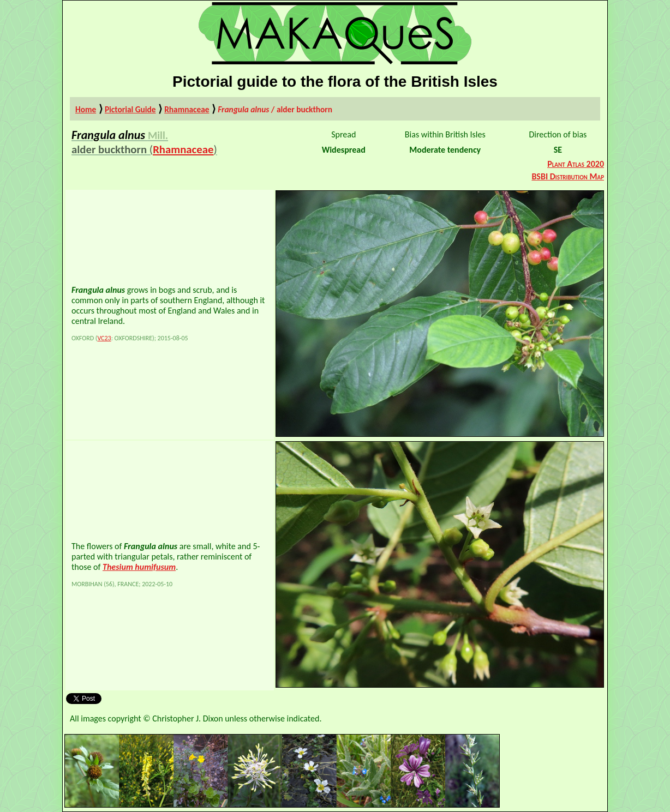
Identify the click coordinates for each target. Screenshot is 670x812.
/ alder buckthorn (275, 109)
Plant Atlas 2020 (576, 164)
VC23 (104, 338)
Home (86, 109)
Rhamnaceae (187, 109)
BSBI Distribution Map (568, 176)
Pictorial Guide (130, 109)
